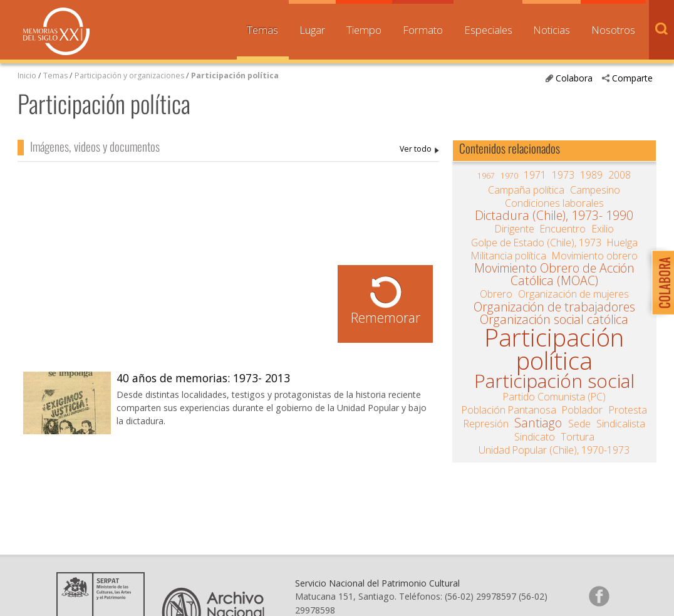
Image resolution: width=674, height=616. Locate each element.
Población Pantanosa (509, 410)
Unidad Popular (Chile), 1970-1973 (554, 450)
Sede (579, 424)
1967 (486, 176)
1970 (509, 176)
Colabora (574, 78)
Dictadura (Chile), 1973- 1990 (554, 216)
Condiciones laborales (554, 203)
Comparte (632, 78)
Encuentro (563, 229)
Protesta (628, 410)
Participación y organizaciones (129, 76)
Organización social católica (554, 320)
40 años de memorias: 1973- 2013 (203, 378)
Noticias (552, 30)
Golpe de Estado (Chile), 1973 (536, 243)
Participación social (554, 381)
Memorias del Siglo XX (56, 31)
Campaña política (526, 190)
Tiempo (364, 30)
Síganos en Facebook (599, 596)
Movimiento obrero (595, 256)
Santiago (538, 423)
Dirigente (515, 229)
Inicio (27, 76)
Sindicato (535, 437)
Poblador (582, 410)
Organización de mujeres (573, 294)
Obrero (496, 294)
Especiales (488, 30)
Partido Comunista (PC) (554, 397)
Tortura (578, 437)
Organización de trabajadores (554, 307)
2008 (620, 175)
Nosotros (613, 30)
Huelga (622, 243)
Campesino (595, 190)
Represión (486, 424)
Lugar (312, 30)
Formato (423, 30)
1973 (563, 175)
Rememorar (386, 317)
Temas (262, 30)
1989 (591, 175)
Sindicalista (621, 424)
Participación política (235, 76)
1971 (535, 175)
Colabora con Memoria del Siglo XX (660, 282)
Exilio (603, 229)
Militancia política (509, 256)
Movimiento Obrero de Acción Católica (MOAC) (554, 274)
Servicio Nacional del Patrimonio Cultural (377, 583)
